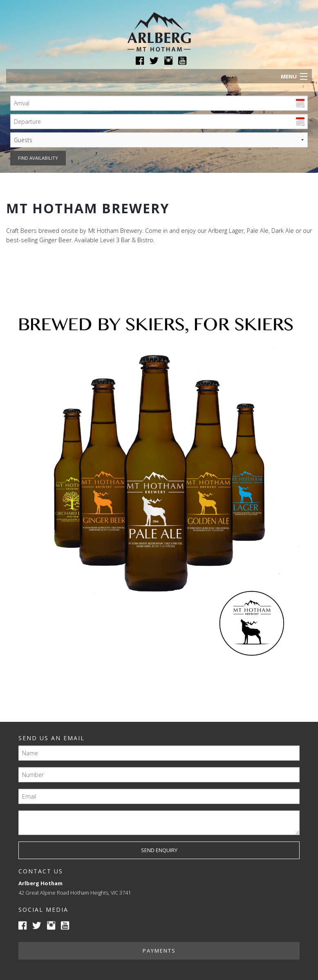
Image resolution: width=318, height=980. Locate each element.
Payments (159, 951)
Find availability (38, 158)
